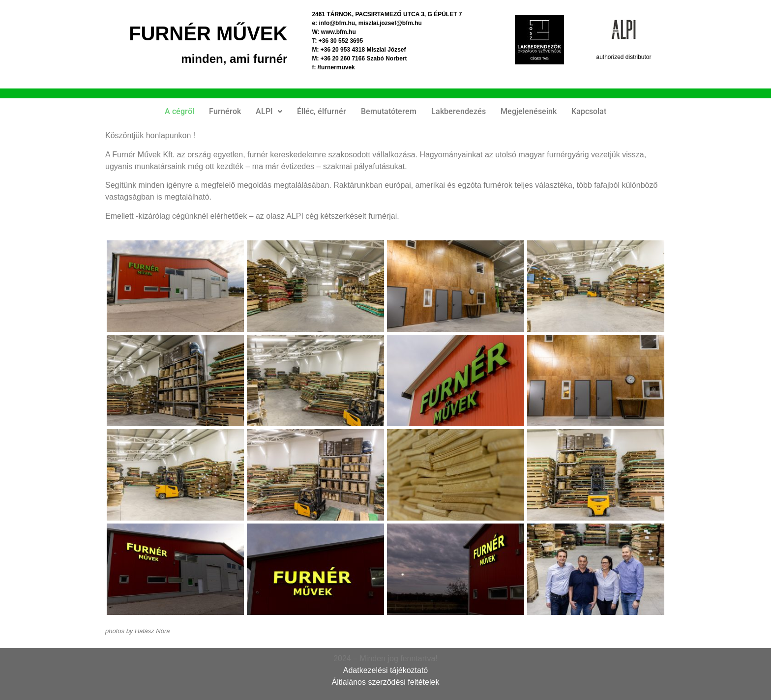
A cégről (179, 111)
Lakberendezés (459, 111)
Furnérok (225, 111)
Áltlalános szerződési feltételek (386, 682)
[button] (269, 112)
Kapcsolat (589, 111)
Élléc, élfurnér (322, 111)
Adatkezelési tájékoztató (386, 670)
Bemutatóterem (389, 111)
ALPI (269, 111)
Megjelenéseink (529, 111)
